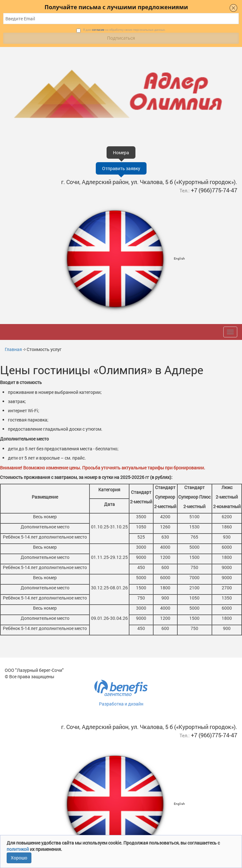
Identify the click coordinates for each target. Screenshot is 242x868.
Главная (13, 349)
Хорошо (19, 858)
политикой (18, 849)
